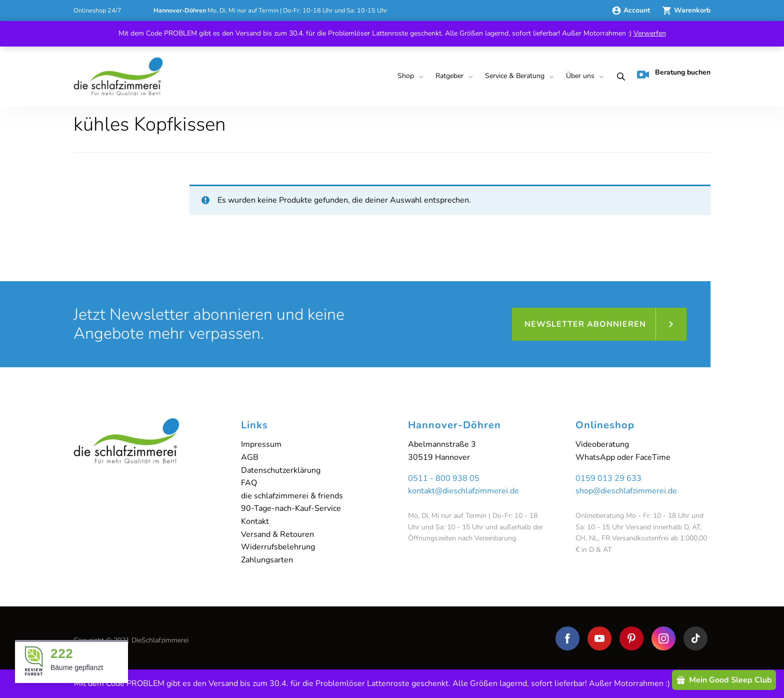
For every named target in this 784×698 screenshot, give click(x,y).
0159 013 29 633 (608, 478)
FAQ (249, 483)
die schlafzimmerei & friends (292, 496)
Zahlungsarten (267, 560)
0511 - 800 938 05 (444, 478)
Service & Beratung (515, 76)
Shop (406, 76)
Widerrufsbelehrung (278, 547)
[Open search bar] (618, 77)
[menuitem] (408, 77)
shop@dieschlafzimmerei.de (626, 491)
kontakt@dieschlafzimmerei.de (463, 491)
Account (632, 10)
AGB (250, 457)
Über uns (580, 76)
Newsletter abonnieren (585, 324)
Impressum (261, 444)
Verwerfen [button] (650, 33)
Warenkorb (686, 10)
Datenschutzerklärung (281, 470)
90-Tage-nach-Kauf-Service (291, 508)
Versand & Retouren (277, 534)
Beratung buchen (674, 74)
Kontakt (255, 521)
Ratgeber (449, 76)
